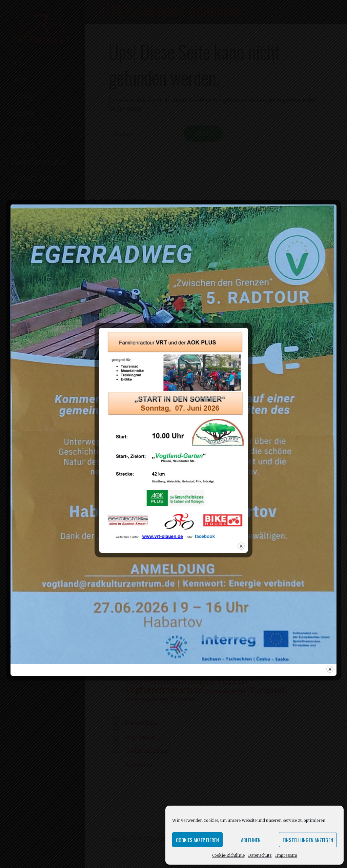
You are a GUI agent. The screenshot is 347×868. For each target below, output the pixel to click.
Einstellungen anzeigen (308, 840)
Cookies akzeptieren (197, 840)
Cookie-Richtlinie (228, 855)
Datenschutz (260, 855)
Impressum (286, 855)
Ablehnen (251, 840)
